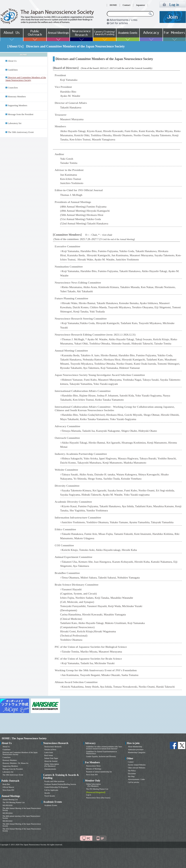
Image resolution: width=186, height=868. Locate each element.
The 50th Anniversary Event (21, 132)
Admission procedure (136, 750)
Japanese (140, 5)
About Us (12, 61)
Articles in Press (50, 750)
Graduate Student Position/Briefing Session (60, 784)
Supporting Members (18, 105)
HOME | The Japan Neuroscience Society (24, 738)
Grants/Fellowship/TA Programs (56, 787)
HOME (113, 5)
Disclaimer (132, 774)
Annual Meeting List (10, 800)
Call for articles (134, 782)
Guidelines (13, 70)
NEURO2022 (7, 821)
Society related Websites (137, 765)
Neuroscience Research (53, 747)
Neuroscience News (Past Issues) (98, 798)
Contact (127, 5)
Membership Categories (137, 752)
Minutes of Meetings (94, 769)
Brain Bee (6, 784)
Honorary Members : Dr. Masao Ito (15, 763)
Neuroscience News (93, 766)
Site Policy (132, 771)
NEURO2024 (7, 813)
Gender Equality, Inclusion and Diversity (101, 756)
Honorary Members (17, 97)
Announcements (50, 769)
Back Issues (49, 755)
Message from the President (21, 114)
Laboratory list (15, 123)
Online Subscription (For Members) (52, 765)
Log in (88, 795)
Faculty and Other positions (54, 781)
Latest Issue (49, 752)
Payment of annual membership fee (99, 772)
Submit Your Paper (51, 758)
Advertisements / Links (136, 779)
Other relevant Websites (137, 768)
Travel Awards (50, 796)
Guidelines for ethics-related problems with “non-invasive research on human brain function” (104, 748)
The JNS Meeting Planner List (14, 802)
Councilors (13, 88)
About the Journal (51, 761)
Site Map (131, 776)
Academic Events (51, 805)
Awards (47, 793)
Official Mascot (8, 787)
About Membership (135, 747)
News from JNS (8, 790)
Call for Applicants (51, 790)
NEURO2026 (7, 805)
